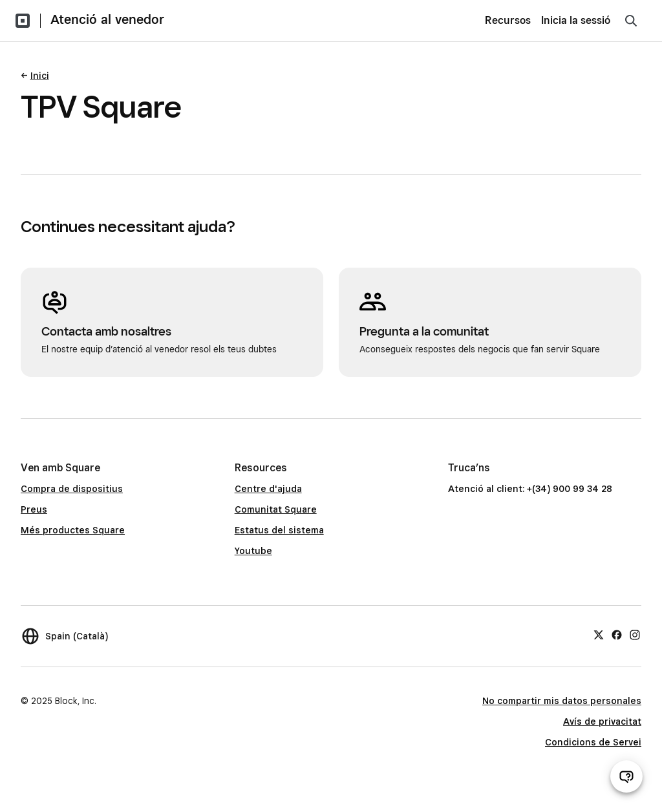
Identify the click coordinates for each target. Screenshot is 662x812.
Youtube (253, 551)
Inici (40, 76)
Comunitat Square (276, 509)
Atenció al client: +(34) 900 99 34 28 (530, 489)
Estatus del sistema (279, 530)
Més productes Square (73, 530)
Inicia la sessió (576, 20)
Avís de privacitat (602, 721)
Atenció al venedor (107, 19)
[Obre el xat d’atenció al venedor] (626, 776)
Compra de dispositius (72, 489)
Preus (34, 509)
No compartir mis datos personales (562, 701)
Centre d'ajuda (268, 489)
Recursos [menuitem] (508, 20)
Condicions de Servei (593, 742)
